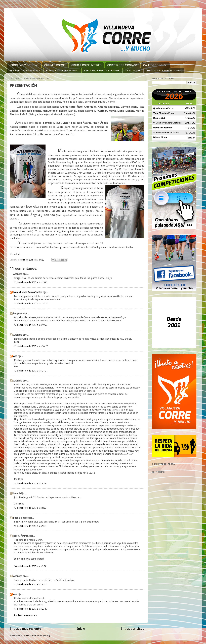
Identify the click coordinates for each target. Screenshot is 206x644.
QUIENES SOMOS (55, 65)
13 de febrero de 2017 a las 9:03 (30, 508)
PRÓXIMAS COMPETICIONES (164, 70)
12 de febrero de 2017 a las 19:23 (31, 325)
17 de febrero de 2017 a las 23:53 (31, 609)
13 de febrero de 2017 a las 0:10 (30, 483)
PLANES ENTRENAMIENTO (62, 70)
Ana (15, 356)
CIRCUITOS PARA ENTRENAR (102, 70)
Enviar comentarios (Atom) (37, 635)
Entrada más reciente (25, 629)
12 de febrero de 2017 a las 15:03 (31, 282)
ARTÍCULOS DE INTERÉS (87, 65)
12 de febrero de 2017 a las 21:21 (31, 371)
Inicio (81, 629)
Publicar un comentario (26, 615)
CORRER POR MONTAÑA (122, 65)
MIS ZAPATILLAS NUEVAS (25, 70)
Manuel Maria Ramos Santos (28, 292)
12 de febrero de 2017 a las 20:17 (31, 346)
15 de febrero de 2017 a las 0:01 (30, 584)
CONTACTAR (133, 70)
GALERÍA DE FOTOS (155, 65)
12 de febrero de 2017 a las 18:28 (31, 304)
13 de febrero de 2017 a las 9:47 (30, 526)
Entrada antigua (133, 629)
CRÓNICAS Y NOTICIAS (24, 65)
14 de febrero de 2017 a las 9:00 (30, 566)
